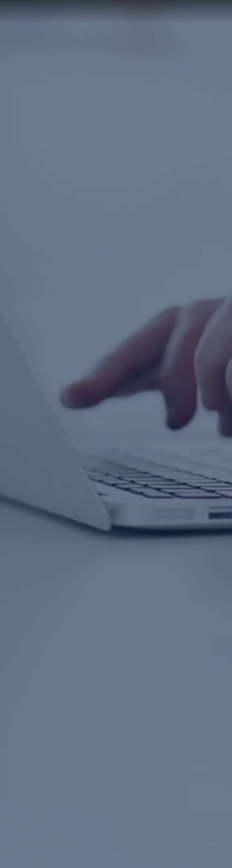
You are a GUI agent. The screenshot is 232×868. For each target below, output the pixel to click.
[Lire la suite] (116, 857)
